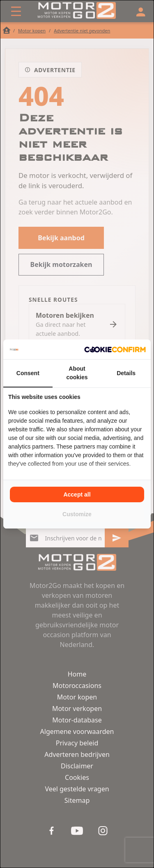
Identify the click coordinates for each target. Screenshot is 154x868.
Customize (77, 514)
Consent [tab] (28, 373)
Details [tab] (126, 373)
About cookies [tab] (77, 373)
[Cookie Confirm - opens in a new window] (115, 349)
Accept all (77, 494)
